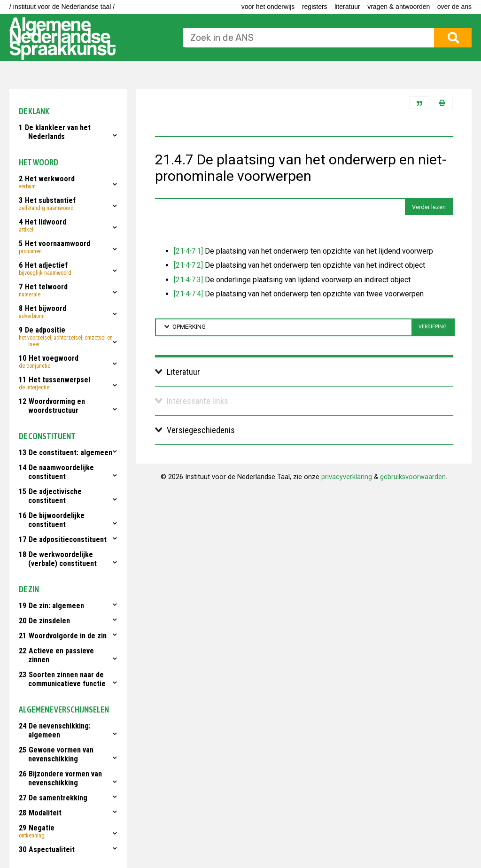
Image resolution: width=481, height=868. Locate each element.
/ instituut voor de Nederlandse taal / (62, 7)
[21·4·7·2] (188, 265)
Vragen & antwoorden (399, 7)
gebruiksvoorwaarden (413, 477)
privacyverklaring (347, 477)
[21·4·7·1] (188, 251)
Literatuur (347, 7)
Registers (315, 7)
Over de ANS (454, 7)
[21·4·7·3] (188, 280)
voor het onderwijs (268, 7)
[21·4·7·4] (188, 294)
